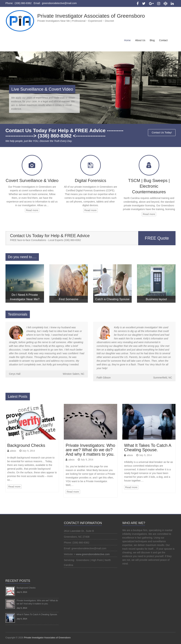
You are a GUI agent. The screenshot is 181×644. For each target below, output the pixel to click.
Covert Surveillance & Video (32, 180)
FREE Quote (157, 238)
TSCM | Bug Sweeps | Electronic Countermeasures (149, 186)
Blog (152, 40)
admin (13, 451)
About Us (140, 40)
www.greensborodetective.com (93, 554)
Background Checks (26, 445)
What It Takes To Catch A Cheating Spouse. (148, 448)
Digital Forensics (90, 180)
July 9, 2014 (29, 451)
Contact (163, 40)
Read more (32, 210)
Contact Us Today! (162, 133)
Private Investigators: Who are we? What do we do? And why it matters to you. (90, 450)
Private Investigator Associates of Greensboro (91, 16)
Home (127, 40)
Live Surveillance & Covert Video (42, 89)
